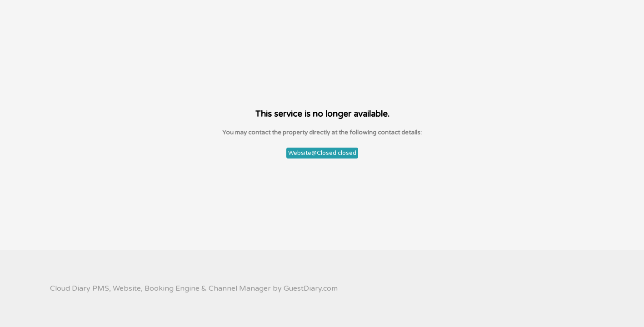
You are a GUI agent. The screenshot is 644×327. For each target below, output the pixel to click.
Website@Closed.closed (322, 153)
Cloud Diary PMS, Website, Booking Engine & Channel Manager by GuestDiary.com (194, 288)
